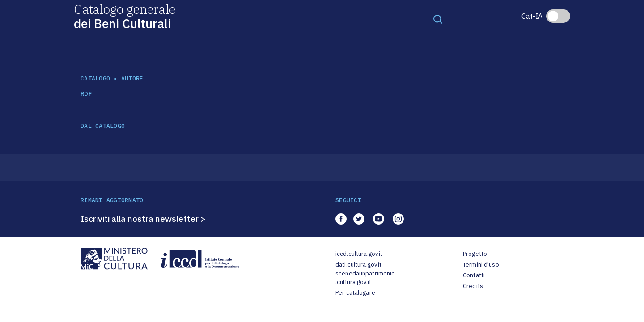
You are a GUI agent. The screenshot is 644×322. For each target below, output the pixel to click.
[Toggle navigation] (438, 19)
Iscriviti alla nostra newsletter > (143, 219)
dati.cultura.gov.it (358, 265)
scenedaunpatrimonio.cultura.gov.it (365, 278)
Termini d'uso (481, 265)
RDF (86, 94)
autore (132, 78)
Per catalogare (355, 293)
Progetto (475, 254)
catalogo (95, 78)
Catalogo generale (125, 16)
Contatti (474, 275)
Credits (473, 286)
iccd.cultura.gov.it (359, 254)
